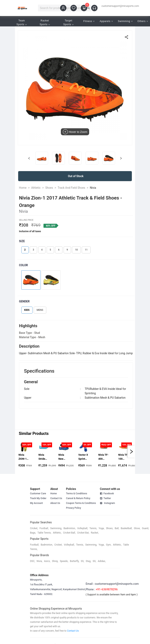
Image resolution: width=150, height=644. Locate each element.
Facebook (107, 494)
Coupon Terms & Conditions (81, 503)
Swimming (125, 21)
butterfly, (75, 561)
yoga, (101, 528)
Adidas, (102, 561)
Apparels (106, 21)
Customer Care (38, 494)
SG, (94, 561)
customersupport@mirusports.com (120, 6)
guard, (145, 528)
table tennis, (44, 533)
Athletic (36, 188)
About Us (55, 503)
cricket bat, (83, 533)
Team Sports (22, 23)
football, (44, 528)
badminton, (70, 528)
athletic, (57, 533)
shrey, (55, 561)
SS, (82, 561)
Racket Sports (45, 23)
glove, (137, 528)
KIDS (27, 310)
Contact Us (56, 498)
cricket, (34, 528)
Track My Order (38, 498)
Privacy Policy (74, 508)
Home (23, 188)
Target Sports (68, 23)
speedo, (64, 561)
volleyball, (83, 528)
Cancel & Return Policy (78, 498)
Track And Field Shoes (71, 188)
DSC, (32, 561)
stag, (88, 561)
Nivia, (40, 561)
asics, (47, 561)
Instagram (107, 503)
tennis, (93, 528)
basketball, (126, 528)
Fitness (89, 21)
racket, (95, 533)
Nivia (93, 188)
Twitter (106, 498)
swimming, (56, 528)
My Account (36, 503)
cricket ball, (69, 533)
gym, (109, 545)
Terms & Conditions (77, 494)
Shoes (49, 188)
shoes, (110, 528)
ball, (117, 528)
